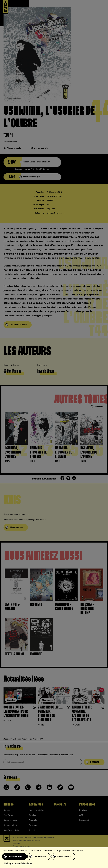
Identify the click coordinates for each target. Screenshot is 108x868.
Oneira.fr (60, 804)
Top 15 (32, 830)
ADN (81, 815)
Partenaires (87, 804)
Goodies (33, 815)
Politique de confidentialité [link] (18, 863)
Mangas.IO (84, 820)
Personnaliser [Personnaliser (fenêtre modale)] (64, 856)
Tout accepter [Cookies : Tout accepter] (15, 856)
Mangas (9, 804)
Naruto (7, 810)
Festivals (33, 820)
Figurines (33, 825)
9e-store (83, 810)
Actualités (36, 804)
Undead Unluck (10, 825)
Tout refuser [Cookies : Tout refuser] (40, 856)
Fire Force (8, 815)
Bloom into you (10, 820)
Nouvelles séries (36, 810)
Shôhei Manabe (10, 142)
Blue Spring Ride (11, 830)
